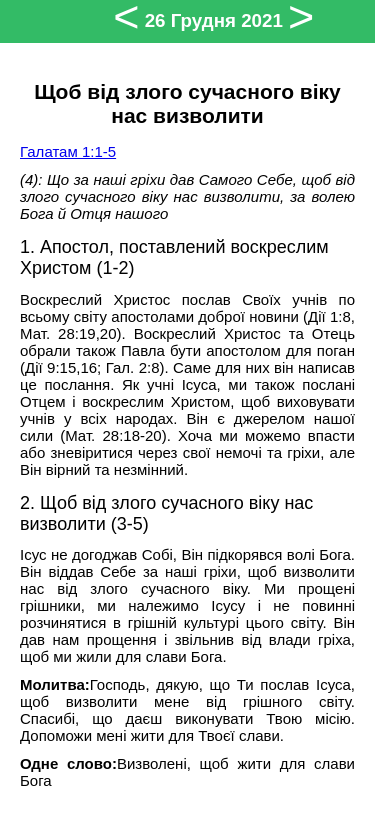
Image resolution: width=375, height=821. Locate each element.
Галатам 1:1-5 (68, 151)
